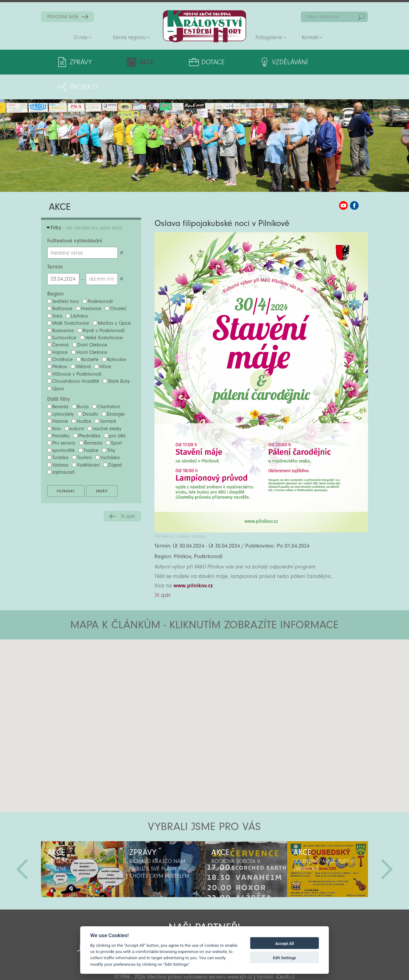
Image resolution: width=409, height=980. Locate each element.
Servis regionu (129, 37)
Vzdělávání (254, 62)
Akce (135, 62)
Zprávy (81, 62)
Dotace (189, 62)
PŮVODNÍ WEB (63, 17)
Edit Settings (285, 958)
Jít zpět (128, 491)
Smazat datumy (122, 254)
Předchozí (22, 844)
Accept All (285, 944)
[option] (82, 844)
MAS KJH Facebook (354, 181)
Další (387, 844)
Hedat (361, 17)
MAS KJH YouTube (343, 181)
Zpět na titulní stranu (204, 26)
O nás (80, 37)
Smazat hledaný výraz (122, 228)
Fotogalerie (269, 37)
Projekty (323, 62)
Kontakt (310, 37)
